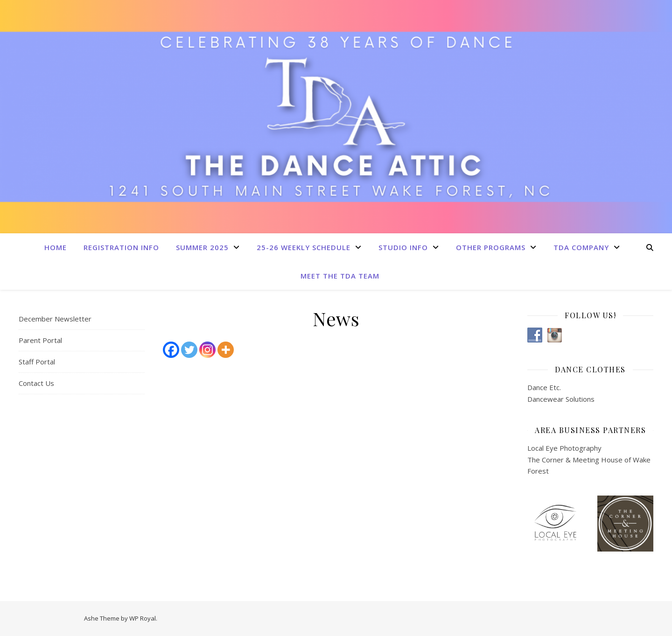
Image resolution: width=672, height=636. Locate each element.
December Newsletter (55, 319)
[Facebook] (171, 350)
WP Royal (143, 618)
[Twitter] (189, 350)
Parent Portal (40, 340)
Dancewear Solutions (561, 399)
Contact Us (36, 383)
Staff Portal (37, 362)
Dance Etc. (544, 387)
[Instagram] (207, 350)
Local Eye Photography (564, 448)
